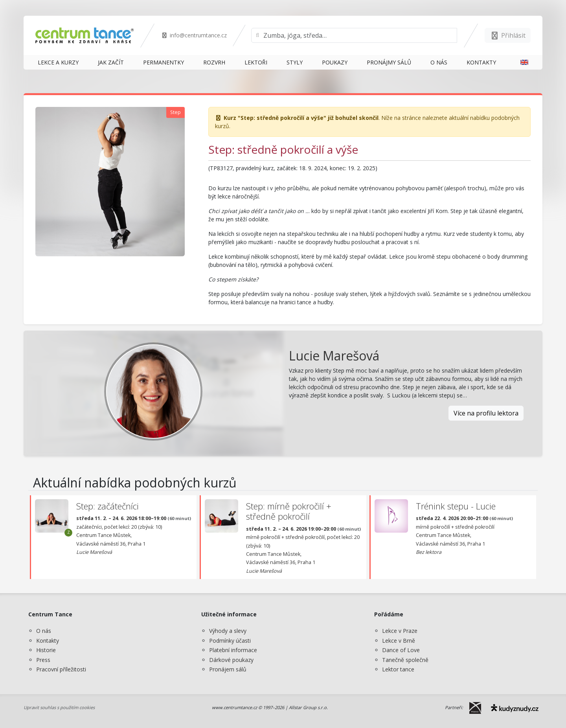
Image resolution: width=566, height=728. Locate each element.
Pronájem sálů (228, 669)
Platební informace (233, 650)
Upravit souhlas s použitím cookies (59, 707)
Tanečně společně (405, 660)
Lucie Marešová (334, 356)
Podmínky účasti (230, 641)
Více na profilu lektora (486, 413)
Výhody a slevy (228, 631)
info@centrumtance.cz (194, 35)
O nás (44, 631)
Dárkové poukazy (231, 660)
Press (43, 660)
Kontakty (48, 641)
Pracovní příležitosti (61, 669)
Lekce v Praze (400, 631)
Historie (46, 650)
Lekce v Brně (399, 641)
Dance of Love (401, 650)
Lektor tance (398, 669)
